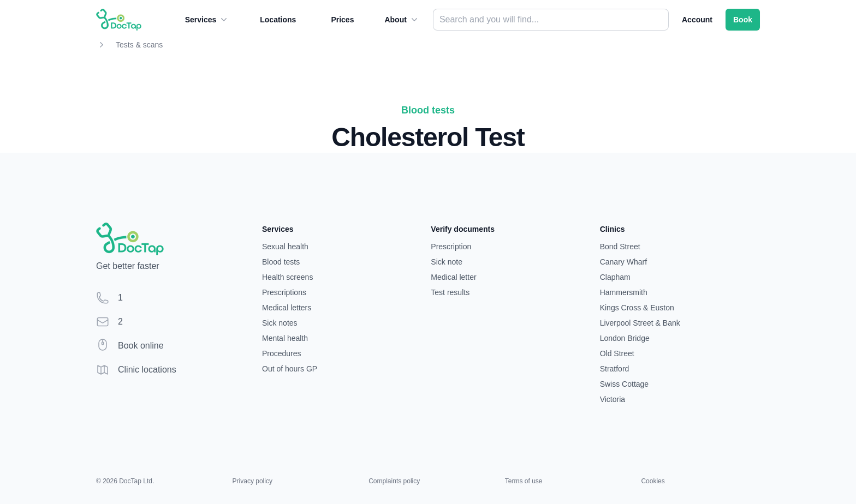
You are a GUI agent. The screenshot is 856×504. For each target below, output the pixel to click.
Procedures (282, 353)
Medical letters (287, 308)
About (402, 20)
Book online (141, 346)
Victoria (613, 399)
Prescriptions (284, 292)
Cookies (653, 481)
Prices (342, 20)
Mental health (285, 338)
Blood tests (281, 262)
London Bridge (625, 338)
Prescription (451, 247)
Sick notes (280, 323)
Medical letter (453, 277)
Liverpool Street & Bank (640, 323)
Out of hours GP (290, 369)
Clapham (615, 277)
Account (697, 20)
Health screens (287, 277)
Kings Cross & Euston (637, 308)
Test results (450, 292)
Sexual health (285, 247)
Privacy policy (252, 481)
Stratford (615, 369)
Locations (278, 20)
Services (207, 20)
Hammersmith (624, 292)
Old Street (617, 353)
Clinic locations (147, 370)
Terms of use (524, 481)
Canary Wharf (623, 262)
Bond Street (620, 247)
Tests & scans (139, 45)
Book (743, 20)
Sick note (447, 262)
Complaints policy (394, 481)
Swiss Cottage (624, 384)
